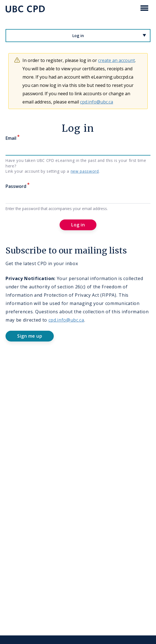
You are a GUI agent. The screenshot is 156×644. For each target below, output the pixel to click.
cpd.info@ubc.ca (97, 102)
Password (16, 186)
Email (11, 138)
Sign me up (30, 336)
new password (85, 171)
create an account (117, 60)
